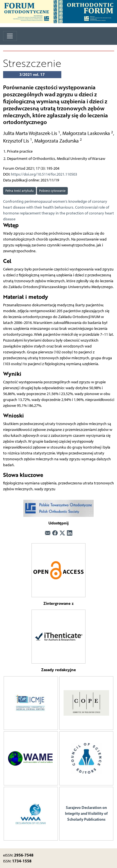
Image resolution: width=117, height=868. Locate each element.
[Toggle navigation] (10, 36)
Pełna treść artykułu (20, 191)
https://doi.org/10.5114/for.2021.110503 (44, 174)
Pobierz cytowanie (52, 191)
